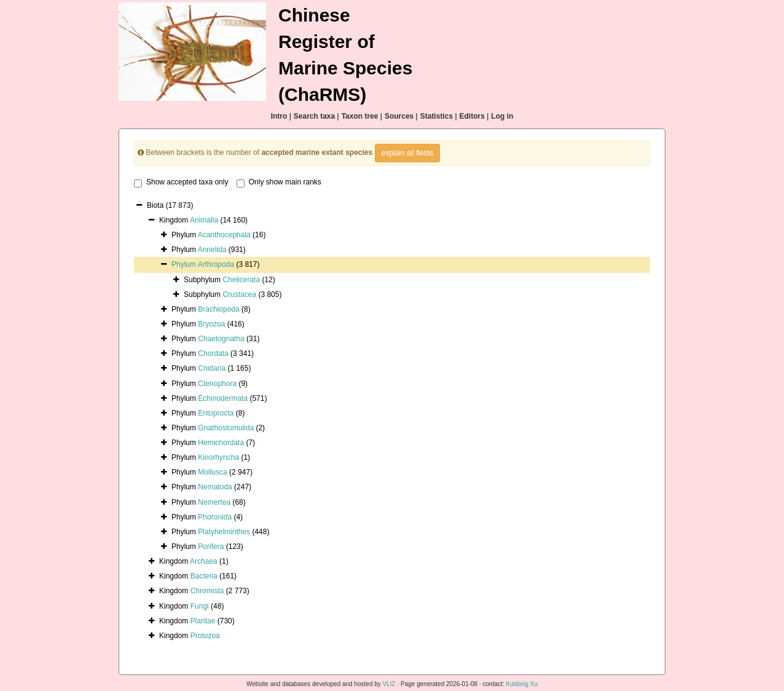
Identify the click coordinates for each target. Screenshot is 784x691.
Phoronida (215, 517)
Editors (472, 116)
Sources (399, 116)
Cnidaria (212, 368)
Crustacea (239, 294)
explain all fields (408, 153)
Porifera (211, 547)
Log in (502, 116)
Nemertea (214, 502)
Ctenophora (217, 384)
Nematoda (215, 487)
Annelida (212, 250)
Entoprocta (216, 413)
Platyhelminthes (224, 532)
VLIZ (389, 684)
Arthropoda (216, 264)
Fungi (200, 606)
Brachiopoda (218, 309)
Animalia (204, 220)
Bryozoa (211, 324)
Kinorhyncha (218, 457)
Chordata (213, 353)
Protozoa (205, 636)
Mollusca (212, 472)
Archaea (204, 561)
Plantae (203, 621)
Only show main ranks (279, 183)
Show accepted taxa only (181, 183)
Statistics (437, 116)
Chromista (207, 591)
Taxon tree (360, 116)
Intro (279, 116)
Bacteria (204, 576)
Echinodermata (223, 398)
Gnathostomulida (226, 428)
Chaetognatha (221, 339)
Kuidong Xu (522, 684)
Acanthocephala (224, 235)
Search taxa (314, 116)
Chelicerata (241, 280)
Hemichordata (221, 443)
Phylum (185, 264)
